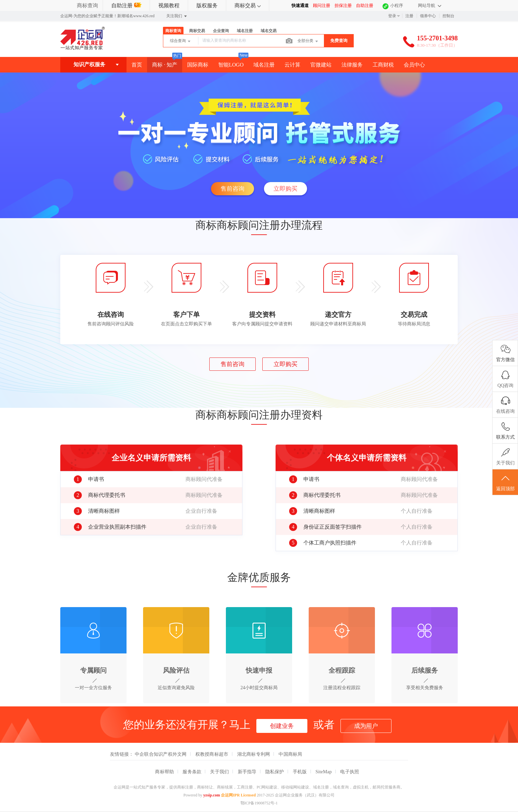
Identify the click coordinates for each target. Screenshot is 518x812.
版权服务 (207, 5)
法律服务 (352, 65)
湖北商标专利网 (254, 754)
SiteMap (324, 772)
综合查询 (181, 41)
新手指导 (247, 772)
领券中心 (428, 16)
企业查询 (221, 31)
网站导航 (430, 5)
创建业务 (282, 726)
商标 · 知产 (165, 65)
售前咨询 (233, 189)
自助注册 (126, 5)
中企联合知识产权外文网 (161, 754)
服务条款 (192, 772)
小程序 (397, 5)
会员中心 (414, 65)
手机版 (300, 772)
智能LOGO (231, 65)
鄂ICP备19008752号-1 (259, 803)
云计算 (292, 65)
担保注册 (343, 5)
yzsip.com (212, 795)
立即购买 (285, 189)
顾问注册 (322, 5)
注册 (409, 16)
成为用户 (366, 726)
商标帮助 (164, 772)
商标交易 (248, 5)
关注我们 (177, 16)
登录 (392, 16)
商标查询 (87, 5)
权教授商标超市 (212, 754)
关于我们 (219, 772)
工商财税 (383, 65)
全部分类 (308, 41)
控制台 (448, 16)
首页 (137, 65)
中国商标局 (290, 754)
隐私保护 (275, 772)
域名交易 (269, 31)
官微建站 (321, 65)
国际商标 (198, 65)
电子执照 (350, 772)
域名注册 (245, 31)
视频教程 (169, 5)
